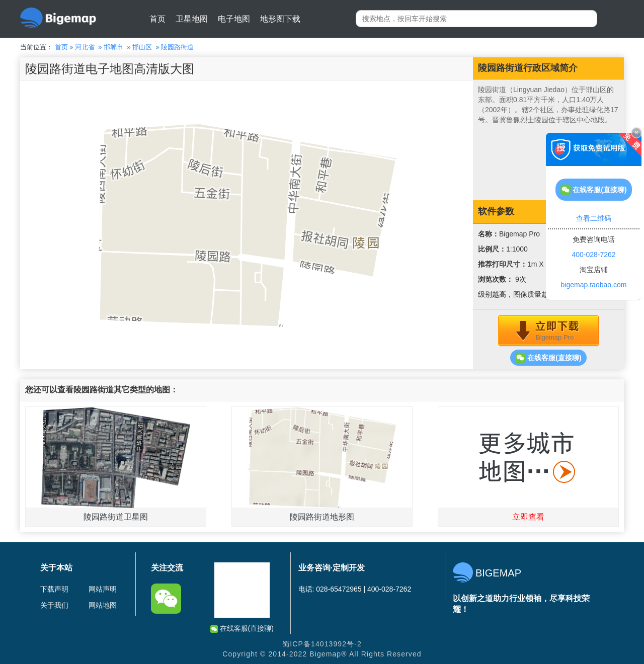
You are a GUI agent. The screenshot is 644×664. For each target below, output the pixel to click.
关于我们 (54, 605)
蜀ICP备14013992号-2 (322, 644)
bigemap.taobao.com (594, 285)
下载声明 (54, 589)
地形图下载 (280, 19)
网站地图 (103, 605)
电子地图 (234, 19)
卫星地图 (192, 19)
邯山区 (142, 47)
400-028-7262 (593, 255)
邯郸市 (113, 47)
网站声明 (103, 589)
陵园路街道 (177, 47)
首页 (157, 19)
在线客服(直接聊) (548, 358)
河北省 (85, 47)
